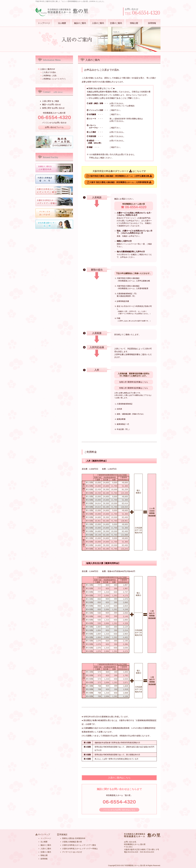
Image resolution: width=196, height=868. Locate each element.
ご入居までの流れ (48, 72)
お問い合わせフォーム (54, 127)
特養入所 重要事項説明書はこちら (134, 388)
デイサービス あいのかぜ (72, 852)
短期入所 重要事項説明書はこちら (134, 382)
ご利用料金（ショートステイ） (53, 79)
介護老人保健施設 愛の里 (72, 842)
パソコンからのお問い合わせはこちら (119, 810)
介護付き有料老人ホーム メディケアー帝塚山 (80, 849)
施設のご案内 (80, 23)
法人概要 (62, 23)
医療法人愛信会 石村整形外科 (74, 838)
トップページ (44, 23)
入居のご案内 (98, 23)
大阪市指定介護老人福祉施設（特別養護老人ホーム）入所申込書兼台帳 (119, 176)
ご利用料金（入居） (49, 76)
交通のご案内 (116, 23)
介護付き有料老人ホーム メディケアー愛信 (79, 845)
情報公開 (134, 23)
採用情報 (152, 23)
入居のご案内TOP (46, 69)
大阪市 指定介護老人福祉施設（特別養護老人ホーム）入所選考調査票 (119, 182)
